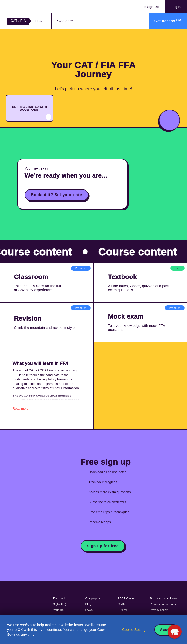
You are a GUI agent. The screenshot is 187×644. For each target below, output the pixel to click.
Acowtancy (27, 6)
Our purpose (93, 598)
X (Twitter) (60, 604)
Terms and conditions (163, 598)
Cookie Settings (135, 630)
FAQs (89, 609)
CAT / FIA (18, 21)
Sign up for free (103, 545)
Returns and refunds (163, 604)
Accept (167, 630)
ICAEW (122, 609)
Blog (88, 604)
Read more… (22, 408)
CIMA (121, 604)
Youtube (58, 609)
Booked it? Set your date (56, 195)
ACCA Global (126, 598)
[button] (175, 632)
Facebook (59, 598)
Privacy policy (159, 609)
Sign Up (149, 7)
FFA (39, 21)
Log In (176, 7)
